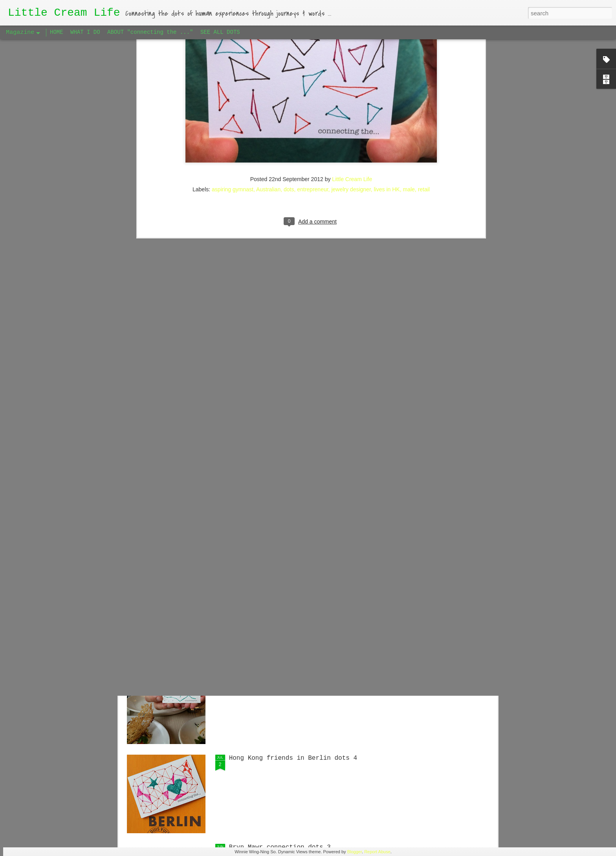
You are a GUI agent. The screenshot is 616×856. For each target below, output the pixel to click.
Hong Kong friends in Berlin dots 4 (293, 758)
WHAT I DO (85, 32)
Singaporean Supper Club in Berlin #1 (297, 491)
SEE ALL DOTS (220, 32)
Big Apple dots (255, 669)
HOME (57, 32)
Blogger (355, 852)
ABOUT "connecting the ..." (150, 32)
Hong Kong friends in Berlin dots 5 (293, 580)
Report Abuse (377, 852)
